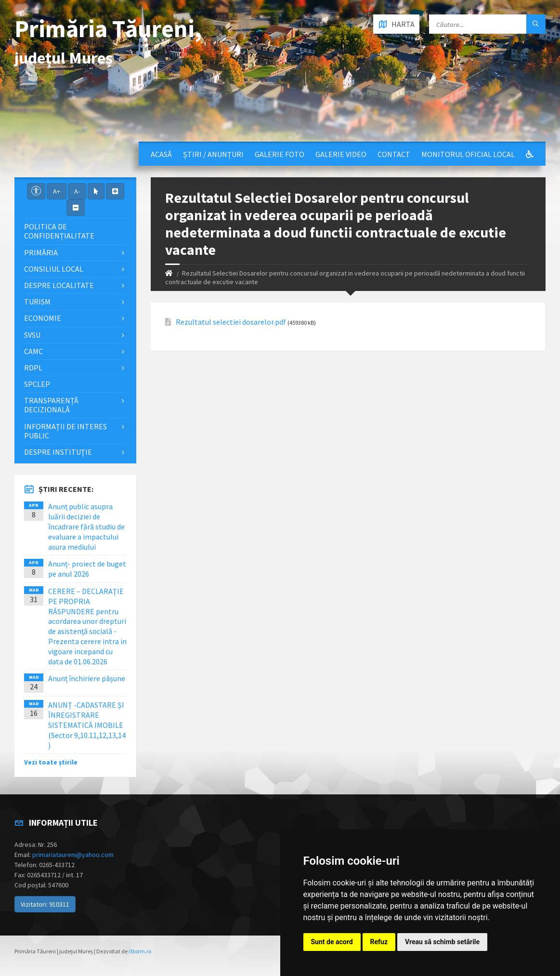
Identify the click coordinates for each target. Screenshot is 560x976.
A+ (57, 191)
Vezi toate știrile (51, 762)
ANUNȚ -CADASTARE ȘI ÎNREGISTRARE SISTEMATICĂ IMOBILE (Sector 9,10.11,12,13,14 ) (87, 725)
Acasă (161, 154)
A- (77, 191)
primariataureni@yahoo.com (73, 855)
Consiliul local (54, 269)
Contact (394, 154)
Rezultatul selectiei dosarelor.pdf (231, 322)
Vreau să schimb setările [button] (442, 942)
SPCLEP (37, 384)
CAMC (33, 351)
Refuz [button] (379, 942)
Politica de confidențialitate (59, 231)
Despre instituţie (58, 452)
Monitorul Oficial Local (468, 154)
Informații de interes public (65, 431)
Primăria (41, 252)
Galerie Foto (280, 154)
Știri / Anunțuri (213, 154)
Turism (37, 302)
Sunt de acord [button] (332, 942)
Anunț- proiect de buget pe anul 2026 (87, 569)
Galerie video (341, 154)
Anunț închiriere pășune (87, 678)
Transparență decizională (51, 405)
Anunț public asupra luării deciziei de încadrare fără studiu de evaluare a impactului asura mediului (86, 526)
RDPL (33, 368)
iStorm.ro (140, 951)
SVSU (32, 335)
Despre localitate (59, 285)
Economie (43, 318)
